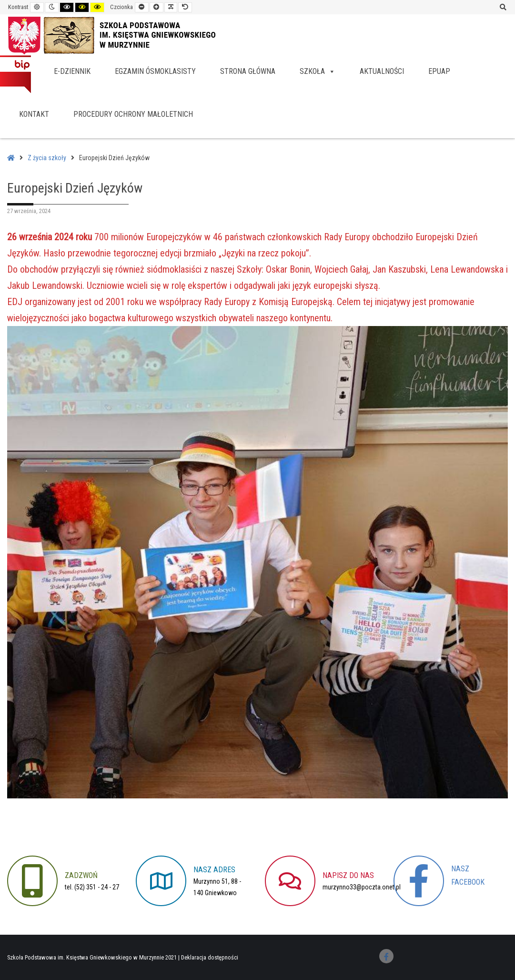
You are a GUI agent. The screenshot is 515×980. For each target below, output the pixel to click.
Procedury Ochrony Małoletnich (133, 114)
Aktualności (382, 71)
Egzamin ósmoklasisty (155, 71)
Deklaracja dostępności (210, 957)
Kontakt (34, 114)
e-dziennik (72, 71)
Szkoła (318, 71)
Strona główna (248, 71)
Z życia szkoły (47, 158)
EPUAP (439, 71)
